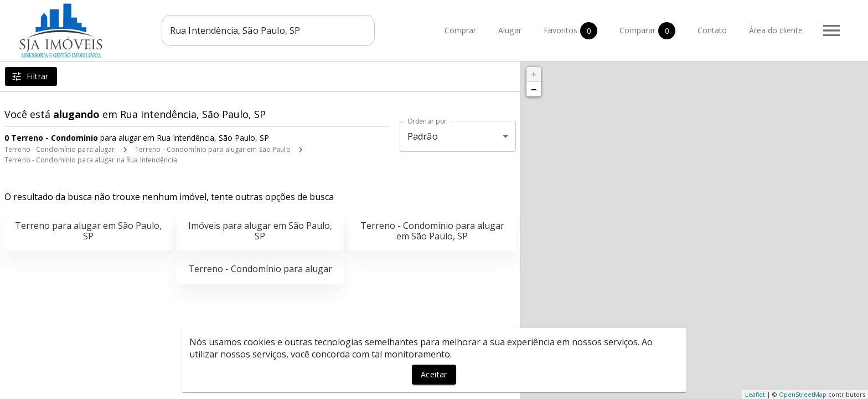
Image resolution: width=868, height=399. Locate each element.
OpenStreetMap (803, 394)
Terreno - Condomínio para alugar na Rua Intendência (91, 160)
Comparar (647, 31)
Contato (712, 31)
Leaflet (755, 394)
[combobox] (268, 30)
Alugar (510, 31)
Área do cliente (776, 31)
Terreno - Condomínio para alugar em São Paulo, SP (432, 231)
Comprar (460, 31)
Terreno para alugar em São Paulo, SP (88, 231)
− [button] (534, 89)
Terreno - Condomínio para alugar (60, 149)
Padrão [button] (423, 136)
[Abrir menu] (831, 30)
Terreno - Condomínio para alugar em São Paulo (213, 149)
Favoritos (570, 31)
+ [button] (534, 74)
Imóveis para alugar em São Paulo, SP (260, 231)
